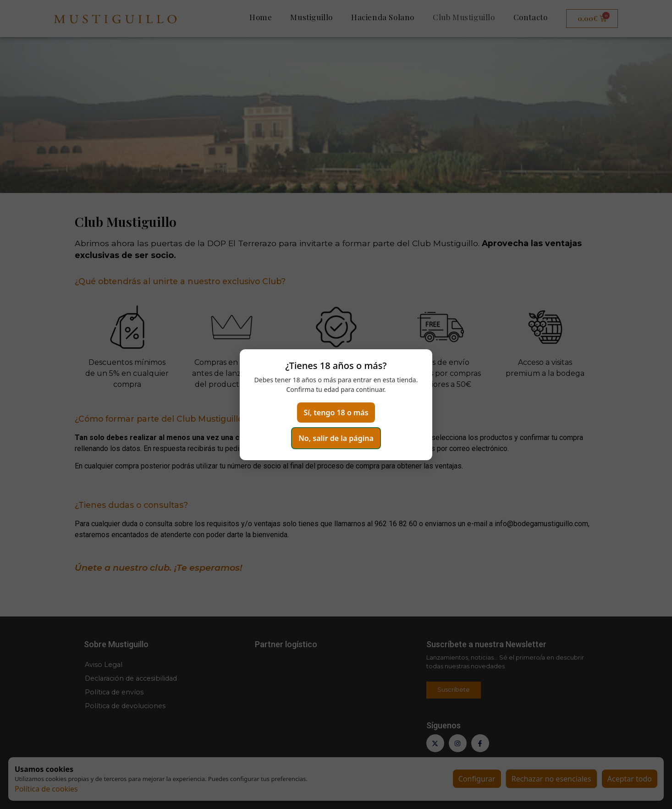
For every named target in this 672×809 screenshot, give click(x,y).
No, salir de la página (336, 438)
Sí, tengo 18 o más (336, 413)
